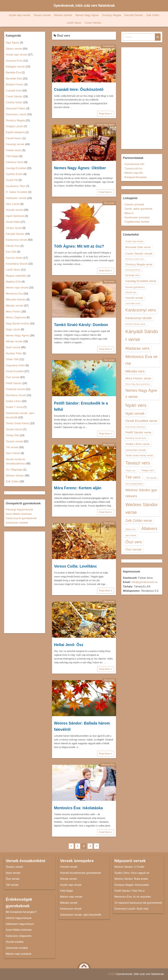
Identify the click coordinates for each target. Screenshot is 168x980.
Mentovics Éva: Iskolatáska (78, 808)
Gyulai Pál (12, 180)
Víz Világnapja (14, 470)
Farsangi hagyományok (19, 510)
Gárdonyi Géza (15, 162)
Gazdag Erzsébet (16, 168)
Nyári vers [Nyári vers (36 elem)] (136, 405)
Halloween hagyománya (20, 924)
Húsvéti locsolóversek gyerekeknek (81, 873)
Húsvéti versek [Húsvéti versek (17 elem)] (134, 298)
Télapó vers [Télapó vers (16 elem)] (147, 470)
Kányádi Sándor (134, 15)
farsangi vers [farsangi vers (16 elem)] (133, 275)
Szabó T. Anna (14, 407)
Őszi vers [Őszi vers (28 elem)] (134, 542)
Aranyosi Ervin (14, 61)
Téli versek (12, 447)
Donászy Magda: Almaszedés (132, 885)
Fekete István (14, 150)
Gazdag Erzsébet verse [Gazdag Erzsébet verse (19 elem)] (141, 281)
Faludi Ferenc (14, 138)
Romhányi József (16, 395)
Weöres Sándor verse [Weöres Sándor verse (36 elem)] (142, 508)
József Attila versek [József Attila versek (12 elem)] (133, 303)
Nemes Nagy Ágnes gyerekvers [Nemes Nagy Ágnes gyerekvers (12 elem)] (138, 384)
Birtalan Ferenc (15, 84)
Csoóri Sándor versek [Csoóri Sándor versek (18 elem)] (139, 253)
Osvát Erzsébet (15, 371)
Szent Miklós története (19, 514)
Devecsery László (16, 114)
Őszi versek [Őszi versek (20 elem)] (133, 549)
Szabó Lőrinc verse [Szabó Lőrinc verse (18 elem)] (137, 444)
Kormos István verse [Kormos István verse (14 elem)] (135, 324)
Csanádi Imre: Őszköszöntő (79, 89)
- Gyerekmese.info (134, 164)
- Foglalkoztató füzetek (136, 222)
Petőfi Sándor (14, 383)
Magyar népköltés (16, 276)
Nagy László (13, 329)
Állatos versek (14, 49)
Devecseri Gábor (16, 108)
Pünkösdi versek (15, 389)
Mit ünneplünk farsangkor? (21, 912)
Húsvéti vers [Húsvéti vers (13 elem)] (131, 292)
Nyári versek (13, 347)
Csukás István (14, 102)
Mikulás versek (14, 306)
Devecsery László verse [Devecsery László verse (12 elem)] (135, 259)
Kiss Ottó (11, 252)
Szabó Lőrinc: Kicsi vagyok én (132, 873)
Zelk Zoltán (153, 15)
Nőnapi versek (14, 341)
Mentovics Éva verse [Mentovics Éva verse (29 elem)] (141, 360)
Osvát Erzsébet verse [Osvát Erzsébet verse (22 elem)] (141, 421)
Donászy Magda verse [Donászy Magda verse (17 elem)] (139, 264)
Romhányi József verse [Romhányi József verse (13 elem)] (136, 438)
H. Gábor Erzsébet (17, 192)
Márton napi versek (17, 288)
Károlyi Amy (13, 246)
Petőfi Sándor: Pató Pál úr (130, 891)
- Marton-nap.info (133, 173)
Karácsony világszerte (19, 936)
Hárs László (13, 204)
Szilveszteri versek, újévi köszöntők (81, 915)
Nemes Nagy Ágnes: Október (80, 168)
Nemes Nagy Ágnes (87, 15)
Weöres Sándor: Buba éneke (131, 879)
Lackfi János (74, 23)
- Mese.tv (128, 213)
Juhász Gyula (14, 228)
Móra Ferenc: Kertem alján (78, 488)
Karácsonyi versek (16, 240)
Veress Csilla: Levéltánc (75, 566)
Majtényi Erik (13, 282)
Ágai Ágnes (12, 43)
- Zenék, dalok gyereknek (138, 209)
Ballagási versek (15, 67)
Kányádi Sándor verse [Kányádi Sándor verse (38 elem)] (142, 335)
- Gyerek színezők (133, 204)
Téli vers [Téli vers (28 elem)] (133, 477)
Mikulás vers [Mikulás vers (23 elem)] (135, 371)
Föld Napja (12, 156)
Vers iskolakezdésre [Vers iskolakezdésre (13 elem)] (134, 484)
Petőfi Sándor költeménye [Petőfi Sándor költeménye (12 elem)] (135, 427)
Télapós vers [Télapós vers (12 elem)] (130, 471)
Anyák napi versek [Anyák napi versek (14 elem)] (134, 241)
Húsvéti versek (14, 210)
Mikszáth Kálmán (16, 300)
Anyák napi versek (19, 15)
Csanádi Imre (109, 46)
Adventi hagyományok (19, 918)
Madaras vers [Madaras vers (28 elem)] (137, 348)
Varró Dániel (13, 453)
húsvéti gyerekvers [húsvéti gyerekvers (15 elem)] (135, 287)
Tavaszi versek (42, 15)
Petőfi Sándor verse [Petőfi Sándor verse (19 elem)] (138, 432)
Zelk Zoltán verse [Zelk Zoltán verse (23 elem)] (139, 521)
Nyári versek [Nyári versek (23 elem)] (135, 413)
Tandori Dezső (14, 429)
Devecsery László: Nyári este (131, 909)
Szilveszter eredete (17, 523)
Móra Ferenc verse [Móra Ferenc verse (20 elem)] (138, 378)
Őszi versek (109, 203)
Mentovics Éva (108, 765)
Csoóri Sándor (93, 23)
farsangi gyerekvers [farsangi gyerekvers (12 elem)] (133, 270)
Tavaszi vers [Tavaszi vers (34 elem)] (138, 463)
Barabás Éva (13, 72)
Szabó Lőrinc (13, 401)
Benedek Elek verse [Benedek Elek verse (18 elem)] (138, 247)
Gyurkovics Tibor (16, 186)
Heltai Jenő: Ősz (69, 645)
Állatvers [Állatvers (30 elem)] (149, 529)
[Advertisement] (25, 582)
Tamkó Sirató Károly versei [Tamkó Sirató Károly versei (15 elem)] (139, 455)
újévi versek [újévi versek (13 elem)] (131, 535)
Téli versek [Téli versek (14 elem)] (151, 478)
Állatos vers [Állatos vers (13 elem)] (131, 529)
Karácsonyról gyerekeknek (21, 518)
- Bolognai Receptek (135, 177)
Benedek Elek (14, 79)
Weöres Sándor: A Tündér (129, 867)
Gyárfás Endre (14, 174)
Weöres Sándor (63, 15)
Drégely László (14, 126)
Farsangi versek (15, 144)
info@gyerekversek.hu (144, 582)
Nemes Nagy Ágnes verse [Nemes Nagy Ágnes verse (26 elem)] (141, 394)
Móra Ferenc (109, 445)
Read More (106, 114)
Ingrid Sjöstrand (15, 216)
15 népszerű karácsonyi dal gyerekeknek (138, 903)
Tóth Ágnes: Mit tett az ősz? (79, 246)
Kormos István (14, 258)
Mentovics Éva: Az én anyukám (133, 897)
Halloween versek (16, 198)
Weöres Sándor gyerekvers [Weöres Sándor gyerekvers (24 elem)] (141, 493)
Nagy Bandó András (17, 324)
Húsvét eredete (15, 942)
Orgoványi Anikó (15, 365)
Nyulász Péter (14, 353)
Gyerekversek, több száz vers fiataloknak (84, 6)
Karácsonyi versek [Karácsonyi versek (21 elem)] (138, 318)
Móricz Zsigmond (16, 317)
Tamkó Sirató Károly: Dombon (81, 325)
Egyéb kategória (15, 132)
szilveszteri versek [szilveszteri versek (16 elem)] (136, 450)
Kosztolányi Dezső (17, 264)
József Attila (13, 222)
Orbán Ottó (12, 359)
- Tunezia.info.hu (133, 169)
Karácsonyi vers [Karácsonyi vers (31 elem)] (141, 310)
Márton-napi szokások (19, 954)
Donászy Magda (112, 15)
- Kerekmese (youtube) (136, 217)
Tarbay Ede (12, 435)
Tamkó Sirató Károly (17, 423)
